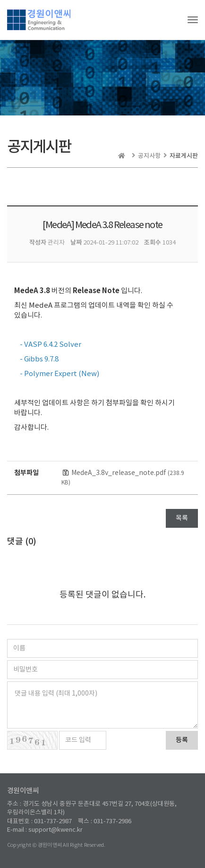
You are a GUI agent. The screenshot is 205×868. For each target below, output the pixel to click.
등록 (182, 740)
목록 (182, 518)
